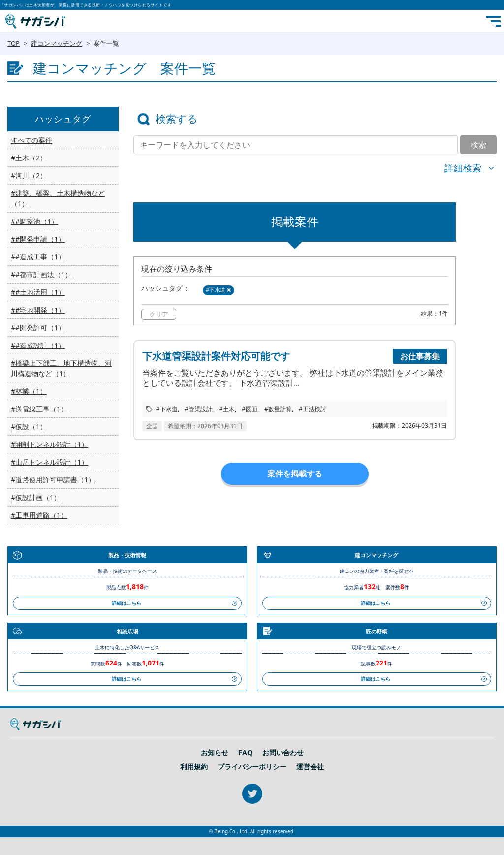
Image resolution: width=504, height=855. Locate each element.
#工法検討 (313, 409)
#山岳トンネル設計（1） (49, 462)
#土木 (227, 409)
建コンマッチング (57, 43)
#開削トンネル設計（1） (49, 444)
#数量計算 (278, 409)
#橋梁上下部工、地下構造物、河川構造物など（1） (61, 368)
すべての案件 (31, 140)
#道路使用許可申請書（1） (53, 480)
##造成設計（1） (38, 345)
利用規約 (194, 767)
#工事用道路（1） (39, 515)
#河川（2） (29, 175)
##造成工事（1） (38, 257)
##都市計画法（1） (41, 274)
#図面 (250, 409)
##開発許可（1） (38, 328)
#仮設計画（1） (36, 497)
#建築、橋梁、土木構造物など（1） (58, 198)
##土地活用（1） (38, 292)
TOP (14, 43)
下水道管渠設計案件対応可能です (216, 356)
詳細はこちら (126, 603)
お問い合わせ (283, 753)
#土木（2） (29, 158)
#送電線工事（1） (39, 409)
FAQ (245, 753)
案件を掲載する (295, 474)
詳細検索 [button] (463, 168)
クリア (159, 314)
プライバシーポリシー (252, 767)
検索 (478, 145)
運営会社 (310, 767)
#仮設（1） (29, 427)
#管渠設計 (198, 409)
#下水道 (219, 290)
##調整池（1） (34, 221)
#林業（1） (29, 391)
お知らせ (215, 753)
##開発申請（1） (38, 239)
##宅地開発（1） (38, 310)
